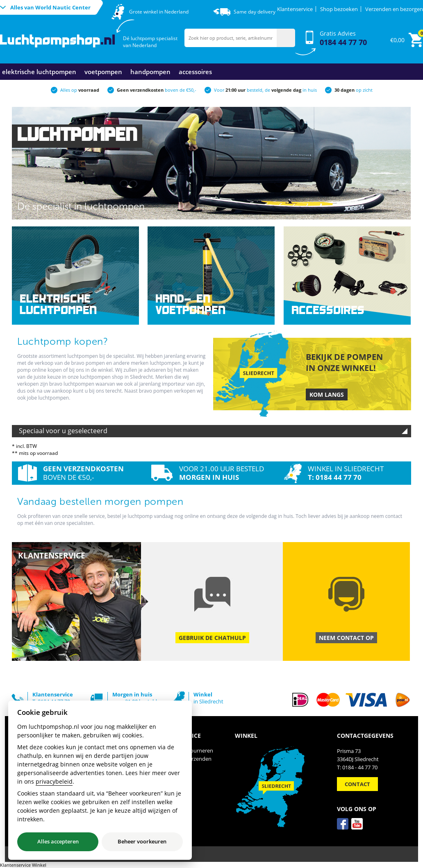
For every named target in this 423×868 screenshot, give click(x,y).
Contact (168, 791)
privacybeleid (54, 781)
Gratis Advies (343, 38)
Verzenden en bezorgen (394, 9)
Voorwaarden (175, 767)
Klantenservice (295, 9)
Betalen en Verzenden (185, 759)
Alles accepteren (58, 841)
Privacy (167, 775)
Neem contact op (346, 638)
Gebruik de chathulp (212, 638)
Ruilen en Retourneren (186, 750)
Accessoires (195, 72)
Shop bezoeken (339, 9)
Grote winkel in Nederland (159, 12)
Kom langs (327, 394)
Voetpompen (103, 72)
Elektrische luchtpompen (39, 72)
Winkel (166, 783)
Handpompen (150, 72)
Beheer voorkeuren (142, 841)
